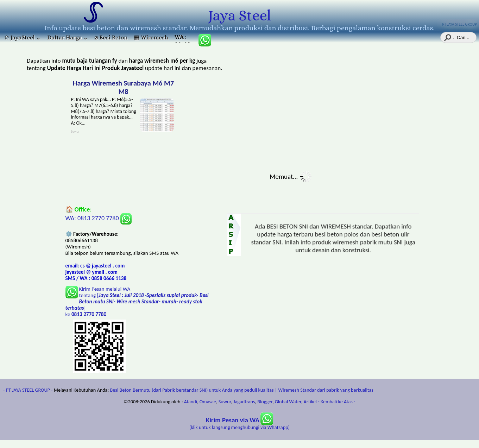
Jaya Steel (240, 15)
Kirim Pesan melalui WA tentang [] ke (137, 302)
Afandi (191, 402)
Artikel (310, 402)
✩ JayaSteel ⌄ (23, 37)
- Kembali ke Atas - (336, 402)
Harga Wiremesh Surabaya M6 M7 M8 (123, 87)
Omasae (208, 402)
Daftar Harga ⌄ (68, 37)
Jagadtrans (244, 402)
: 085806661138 (183, 38)
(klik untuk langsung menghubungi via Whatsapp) (240, 424)
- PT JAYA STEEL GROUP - (28, 390)
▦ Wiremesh (151, 37)
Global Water (288, 402)
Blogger (265, 402)
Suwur (225, 402)
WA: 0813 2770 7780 (99, 218)
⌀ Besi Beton (111, 37)
